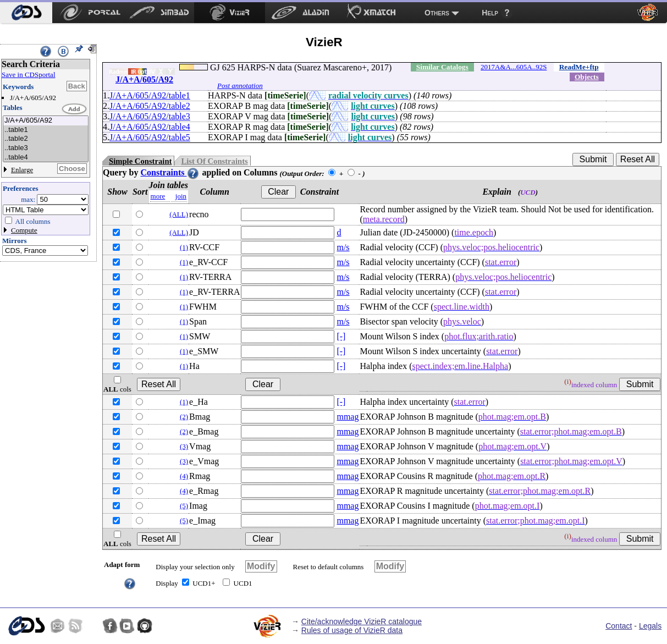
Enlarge (22, 170)
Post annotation (240, 86)
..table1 (46, 130)
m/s (343, 247)
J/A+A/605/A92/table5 (150, 137)
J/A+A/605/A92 (46, 121)
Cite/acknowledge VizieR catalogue (362, 621)
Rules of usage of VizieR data (352, 630)
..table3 (46, 148)
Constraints (170, 172)
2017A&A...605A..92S (514, 67)
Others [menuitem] (437, 13)
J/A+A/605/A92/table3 (150, 116)
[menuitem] (26, 13)
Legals (650, 626)
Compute (24, 230)
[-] (341, 336)
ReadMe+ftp (579, 67)
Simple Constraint (140, 161)
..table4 (46, 158)
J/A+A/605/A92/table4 (150, 127)
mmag (348, 417)
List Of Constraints (214, 161)
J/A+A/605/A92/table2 (150, 106)
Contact (619, 626)
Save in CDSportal (29, 75)
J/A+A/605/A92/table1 (150, 95)
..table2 (46, 139)
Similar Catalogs (442, 67)
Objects (587, 77)
